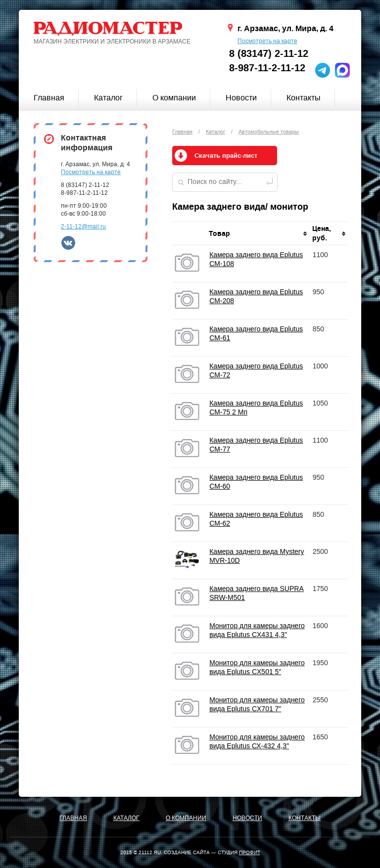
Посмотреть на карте (267, 41)
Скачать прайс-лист (226, 156)
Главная (49, 98)
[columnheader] (259, 234)
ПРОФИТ (250, 852)
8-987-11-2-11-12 (267, 68)
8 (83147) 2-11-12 (269, 54)
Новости (241, 98)
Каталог (108, 98)
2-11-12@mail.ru (83, 227)
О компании (174, 98)
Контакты (304, 98)
